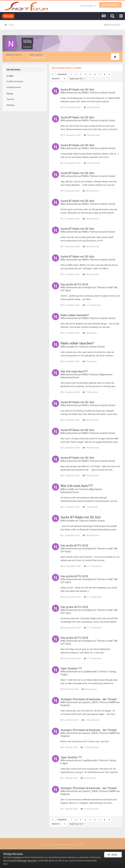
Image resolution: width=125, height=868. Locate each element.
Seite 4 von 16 (76, 79)
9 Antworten (90, 333)
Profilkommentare (15, 82)
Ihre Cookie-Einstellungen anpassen (20, 861)
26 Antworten (89, 689)
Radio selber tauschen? (75, 315)
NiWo (63, 93)
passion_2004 (90, 702)
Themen (10, 99)
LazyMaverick (89, 672)
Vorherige (62, 75)
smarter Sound (107, 93)
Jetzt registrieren (110, 5)
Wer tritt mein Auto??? (74, 371)
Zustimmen (115, 855)
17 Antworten (90, 392)
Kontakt (80, 844)
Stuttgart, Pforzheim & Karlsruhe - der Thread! (89, 699)
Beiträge (10, 105)
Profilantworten (14, 87)
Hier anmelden (88, 6)
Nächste (56, 79)
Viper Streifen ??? (71, 668)
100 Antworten (92, 107)
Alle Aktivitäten (14, 70)
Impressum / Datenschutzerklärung (58, 844)
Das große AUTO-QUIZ (74, 284)
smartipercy (89, 287)
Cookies (17, 857)
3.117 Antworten (92, 305)
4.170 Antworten (91, 720)
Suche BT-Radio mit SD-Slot (77, 90)
